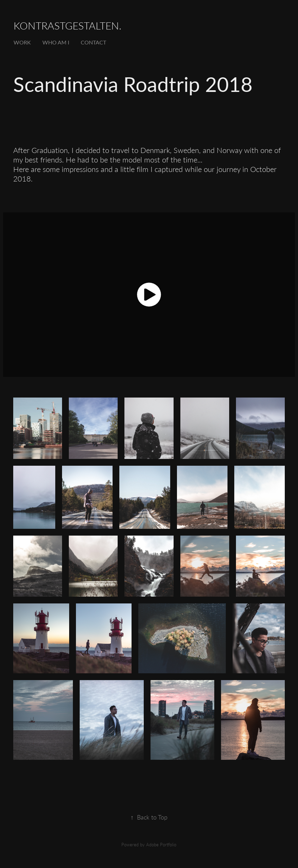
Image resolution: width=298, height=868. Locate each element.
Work (22, 42)
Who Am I (56, 42)
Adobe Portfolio (161, 844)
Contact (93, 42)
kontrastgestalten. (67, 25)
